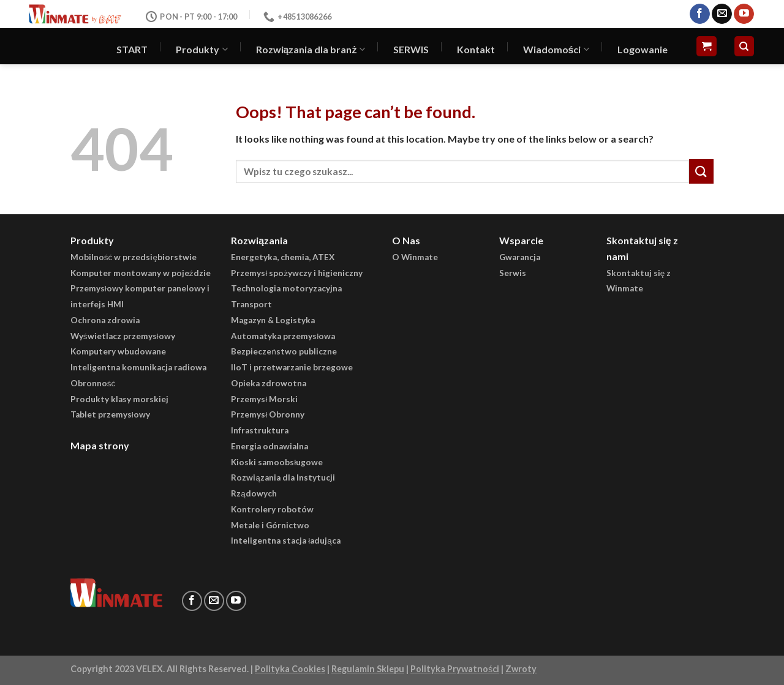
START (132, 49)
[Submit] (701, 171)
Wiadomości (556, 50)
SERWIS (411, 49)
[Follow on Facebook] (700, 14)
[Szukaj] (744, 46)
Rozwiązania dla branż (311, 50)
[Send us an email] (722, 14)
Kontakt (476, 49)
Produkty (202, 50)
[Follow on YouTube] (744, 14)
